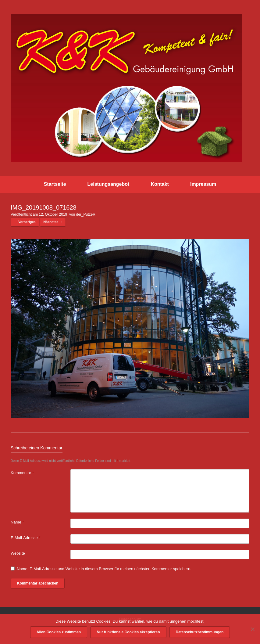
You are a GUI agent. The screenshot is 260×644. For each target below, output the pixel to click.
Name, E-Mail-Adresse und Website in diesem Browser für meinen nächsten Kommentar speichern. (104, 569)
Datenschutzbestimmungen (200, 632)
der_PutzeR (86, 214)
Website (18, 553)
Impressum (203, 184)
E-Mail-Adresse (26, 538)
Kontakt (160, 184)
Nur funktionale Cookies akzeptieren (128, 632)
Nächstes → (53, 222)
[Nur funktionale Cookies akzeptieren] (252, 629)
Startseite (55, 184)
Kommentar (22, 473)
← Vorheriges (25, 222)
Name (17, 522)
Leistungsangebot (109, 184)
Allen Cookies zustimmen (59, 632)
